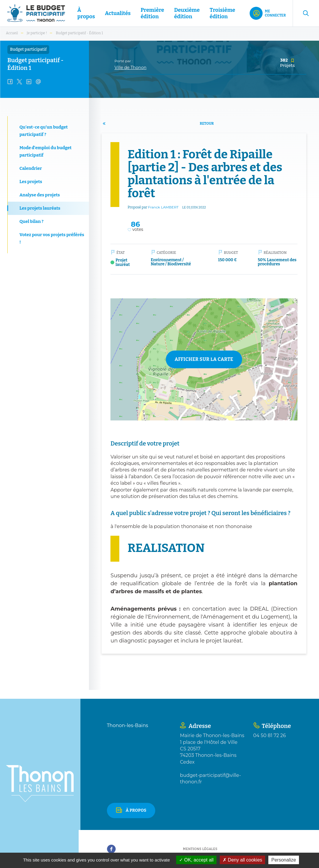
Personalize (284, 860)
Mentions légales (200, 849)
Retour (207, 124)
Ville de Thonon (131, 68)
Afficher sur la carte (204, 359)
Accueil (12, 33)
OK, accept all (196, 860)
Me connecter (275, 13)
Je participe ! (37, 33)
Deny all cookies (242, 860)
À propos (136, 810)
